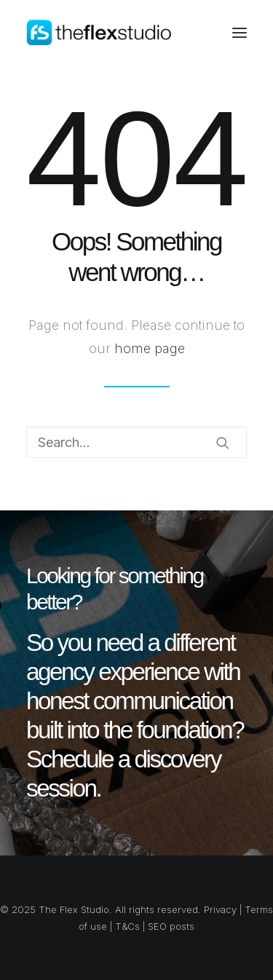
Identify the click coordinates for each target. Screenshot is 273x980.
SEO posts (171, 926)
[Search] (136, 442)
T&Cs (127, 926)
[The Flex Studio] (100, 33)
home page (150, 348)
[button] (240, 33)
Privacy (220, 909)
